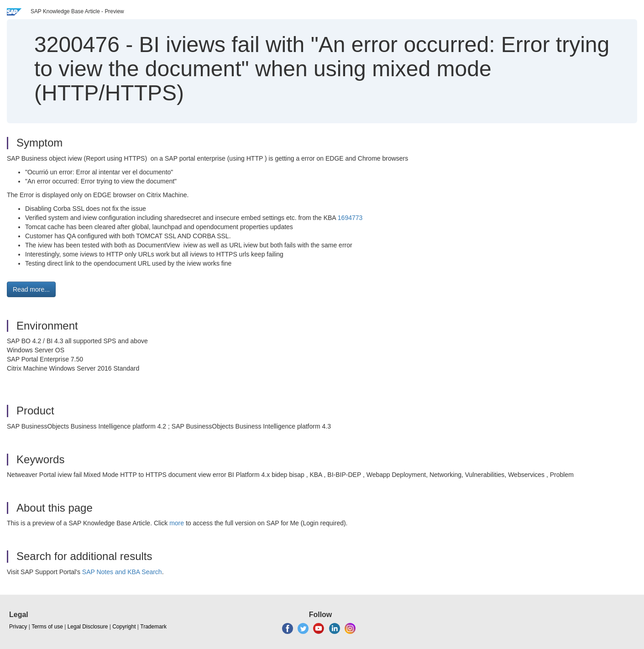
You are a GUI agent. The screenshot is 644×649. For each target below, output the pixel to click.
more (177, 523)
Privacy (18, 627)
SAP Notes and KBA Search (122, 572)
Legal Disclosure (88, 627)
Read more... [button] (31, 289)
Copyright (124, 627)
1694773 (350, 218)
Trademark (153, 627)
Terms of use (47, 627)
